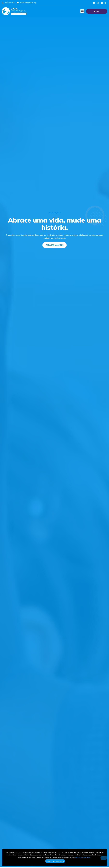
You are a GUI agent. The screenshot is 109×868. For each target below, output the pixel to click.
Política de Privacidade (82, 857)
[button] (105, 3)
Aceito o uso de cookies (55, 861)
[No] (104, 858)
